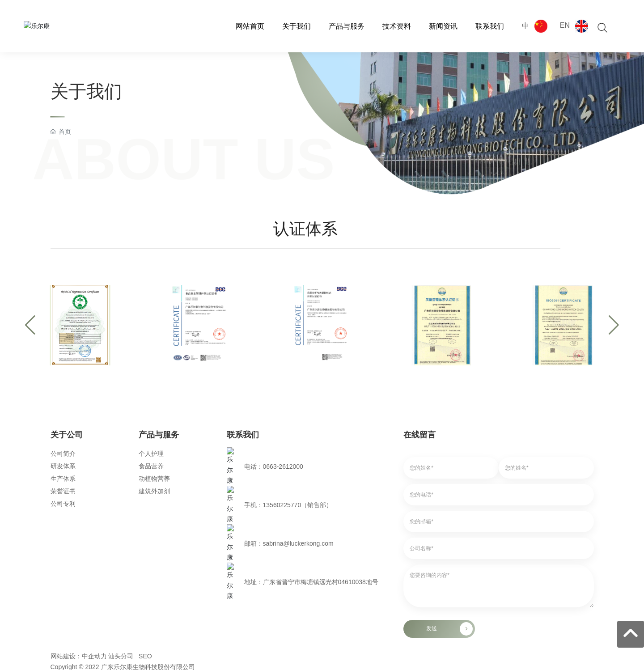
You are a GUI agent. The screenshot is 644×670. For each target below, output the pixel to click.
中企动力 (94, 554)
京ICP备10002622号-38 (84, 575)
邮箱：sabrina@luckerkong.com (289, 479)
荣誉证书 (63, 491)
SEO (145, 554)
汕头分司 (121, 554)
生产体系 (63, 479)
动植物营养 (154, 479)
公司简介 (63, 454)
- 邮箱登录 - (67, 586)
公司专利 (63, 504)
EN (565, 25)
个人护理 (151, 454)
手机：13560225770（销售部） (288, 466)
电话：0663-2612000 (274, 454)
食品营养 (151, 466)
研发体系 (63, 466)
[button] (30, 325)
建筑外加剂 (154, 491)
